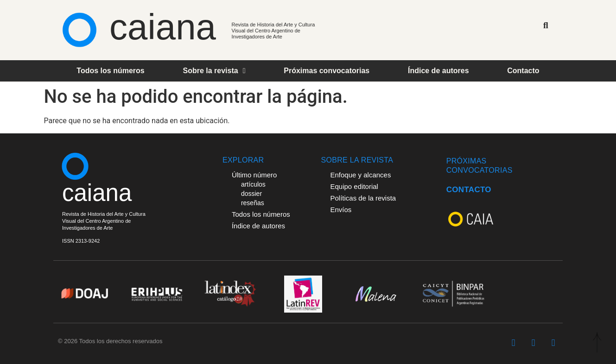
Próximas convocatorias (327, 71)
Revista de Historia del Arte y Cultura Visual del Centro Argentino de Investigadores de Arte (273, 31)
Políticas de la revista (363, 198)
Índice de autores (438, 71)
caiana (163, 27)
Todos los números (110, 71)
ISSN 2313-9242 (81, 241)
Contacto (523, 71)
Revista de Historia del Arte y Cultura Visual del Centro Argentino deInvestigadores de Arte (104, 221)
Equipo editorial (354, 186)
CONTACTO (469, 190)
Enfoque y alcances (360, 175)
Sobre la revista (214, 71)
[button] (546, 25)
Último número (254, 175)
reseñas (253, 203)
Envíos (341, 210)
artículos (253, 184)
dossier (251, 194)
